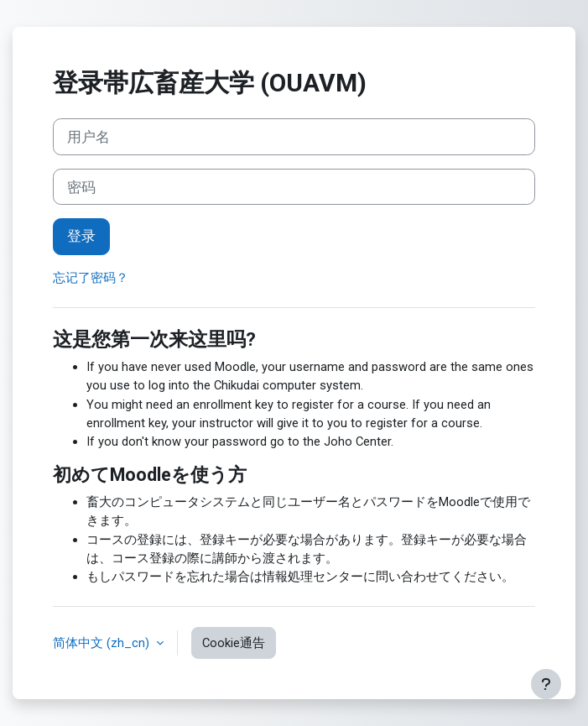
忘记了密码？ (91, 278)
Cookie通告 (234, 643)
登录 (81, 236)
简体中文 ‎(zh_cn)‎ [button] (103, 643)
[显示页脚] (546, 684)
